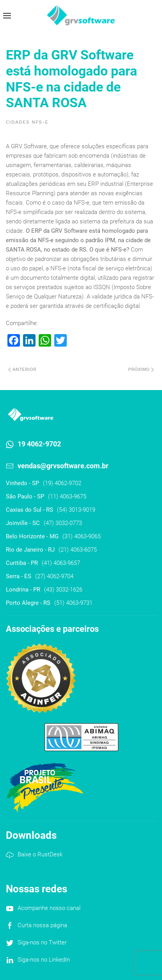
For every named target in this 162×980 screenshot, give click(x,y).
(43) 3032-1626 (63, 590)
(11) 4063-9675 (67, 496)
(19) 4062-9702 (62, 483)
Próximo (141, 369)
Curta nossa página (42, 925)
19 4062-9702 (39, 444)
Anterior (22, 369)
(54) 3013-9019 (76, 510)
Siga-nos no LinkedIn (44, 960)
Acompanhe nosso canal (49, 908)
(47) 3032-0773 (63, 523)
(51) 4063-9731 (73, 603)
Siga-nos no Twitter (42, 942)
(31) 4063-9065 (82, 536)
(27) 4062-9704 (54, 576)
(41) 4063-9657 (61, 563)
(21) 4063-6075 (78, 550)
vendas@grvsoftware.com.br (63, 466)
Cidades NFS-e (27, 122)
